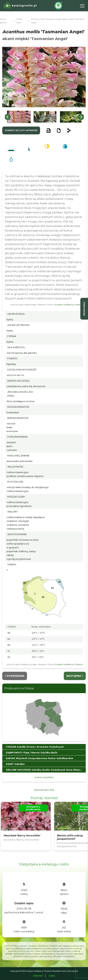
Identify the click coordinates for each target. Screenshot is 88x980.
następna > (75, 676)
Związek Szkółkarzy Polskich (69, 305)
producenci (84, 309)
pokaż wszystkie (44, 777)
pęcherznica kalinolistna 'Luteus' (24, 912)
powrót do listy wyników (21, 130)
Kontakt (38, 976)
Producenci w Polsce (19, 688)
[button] (19, 117)
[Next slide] (81, 117)
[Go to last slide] (8, 117)
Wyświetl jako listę (44, 790)
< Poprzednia (15, 676)
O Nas (52, 976)
